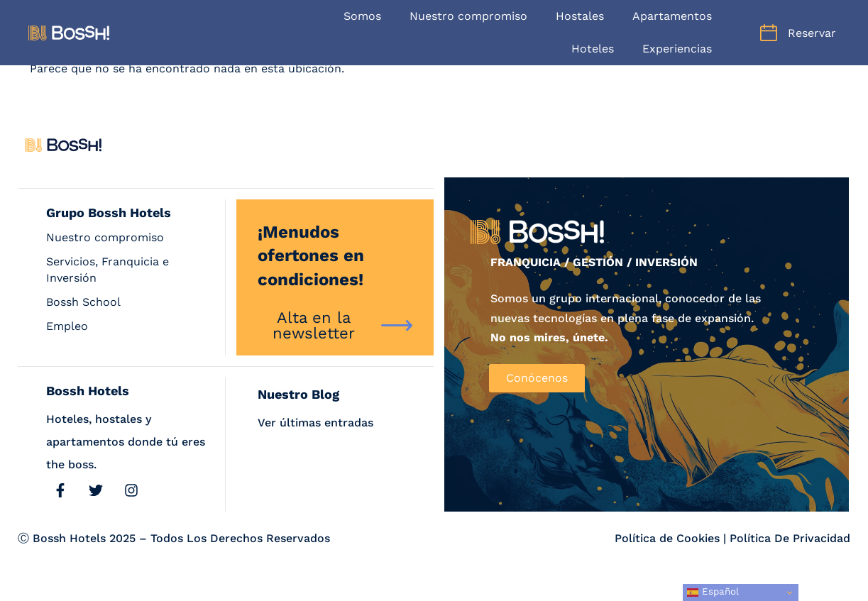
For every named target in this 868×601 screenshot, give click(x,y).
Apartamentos (672, 16)
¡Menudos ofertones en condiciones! (311, 256)
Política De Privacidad (790, 538)
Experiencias (677, 49)
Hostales (580, 16)
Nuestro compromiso (468, 16)
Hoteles (593, 49)
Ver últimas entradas (315, 423)
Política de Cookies (667, 538)
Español (713, 592)
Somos (362, 16)
